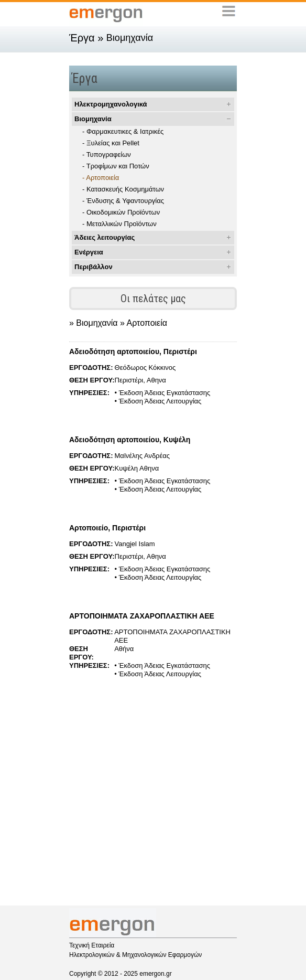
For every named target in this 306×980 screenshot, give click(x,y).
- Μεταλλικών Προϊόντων (119, 224)
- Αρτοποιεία (101, 178)
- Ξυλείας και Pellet (111, 143)
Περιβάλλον (94, 267)
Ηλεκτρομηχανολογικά (111, 104)
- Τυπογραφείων (107, 155)
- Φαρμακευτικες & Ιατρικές (123, 131)
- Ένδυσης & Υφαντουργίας (123, 201)
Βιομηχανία (93, 119)
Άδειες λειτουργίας (105, 237)
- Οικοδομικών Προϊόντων (121, 212)
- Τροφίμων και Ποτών (116, 166)
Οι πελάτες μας (153, 299)
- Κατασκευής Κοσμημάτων (123, 189)
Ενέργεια (89, 252)
